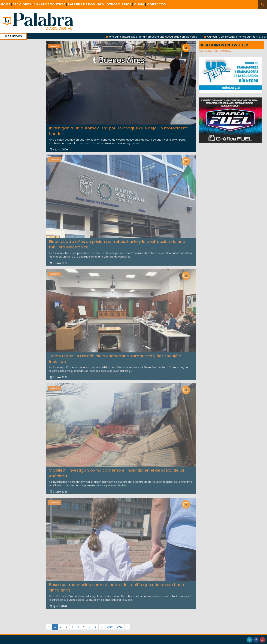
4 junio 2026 (59, 150)
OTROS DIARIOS (120, 4)
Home (6, 4)
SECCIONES (23, 4)
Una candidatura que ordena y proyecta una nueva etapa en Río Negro (155, 37)
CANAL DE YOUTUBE (50, 4)
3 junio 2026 (59, 262)
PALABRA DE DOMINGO (87, 4)
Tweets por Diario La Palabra (215, 51)
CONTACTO (156, 4)
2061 (120, 627)
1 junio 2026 (58, 605)
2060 (110, 627)
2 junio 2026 (59, 491)
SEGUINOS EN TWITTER (224, 45)
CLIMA (140, 4)
